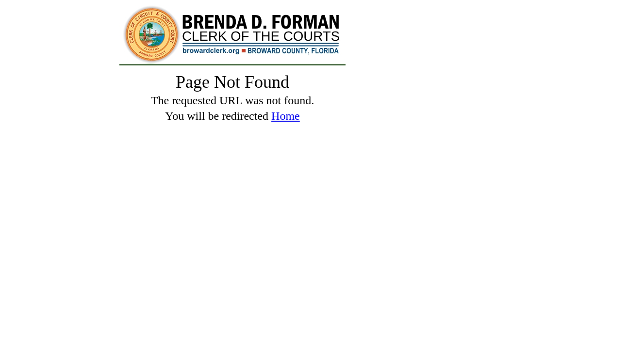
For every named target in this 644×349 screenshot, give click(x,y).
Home (286, 116)
